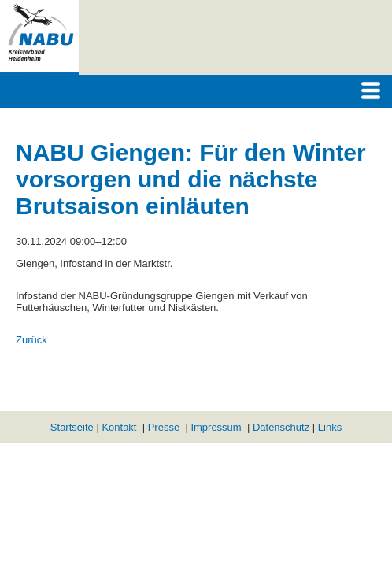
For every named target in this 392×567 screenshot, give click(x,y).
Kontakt (119, 427)
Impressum (216, 427)
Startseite (72, 427)
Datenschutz (281, 427)
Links (330, 427)
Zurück (31, 340)
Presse (164, 427)
